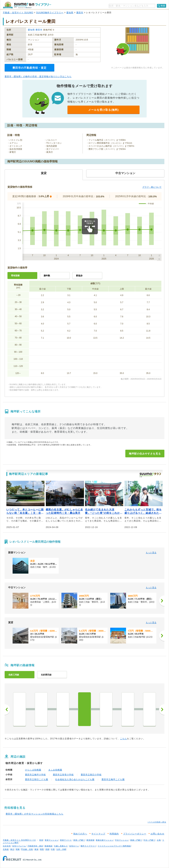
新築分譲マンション (105, 840)
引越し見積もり (61, 846)
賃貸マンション (52, 840)
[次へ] (162, 601)
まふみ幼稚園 (55, 770)
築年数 (47, 276)
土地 (159, 840)
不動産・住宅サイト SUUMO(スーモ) (19, 840)
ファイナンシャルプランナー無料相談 (114, 846)
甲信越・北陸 (27, 849)
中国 (53, 849)
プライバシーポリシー (135, 834)
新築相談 (48, 846)
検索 (163, 6)
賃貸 (41, 840)
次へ (162, 710)
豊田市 (80, 13)
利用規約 (114, 834)
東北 (12, 849)
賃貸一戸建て (79, 840)
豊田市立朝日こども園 (37, 779)
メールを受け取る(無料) (103, 110)
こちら (123, 739)
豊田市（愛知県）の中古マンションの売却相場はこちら (35, 814)
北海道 (6, 849)
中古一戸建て (149, 840)
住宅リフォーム (19, 846)
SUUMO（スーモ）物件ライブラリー (27, 5)
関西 (42, 849)
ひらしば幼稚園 (33, 770)
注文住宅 (7, 846)
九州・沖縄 (61, 849)
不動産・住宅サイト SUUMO (18, 13)
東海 (36, 849)
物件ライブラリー (88, 846)
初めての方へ (80, 834)
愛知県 (70, 13)
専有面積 (15, 276)
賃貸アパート (66, 840)
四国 (47, 849)
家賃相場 (90, 840)
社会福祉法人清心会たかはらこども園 (75, 779)
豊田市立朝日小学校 (91, 775)
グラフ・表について (152, 187)
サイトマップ (98, 834)
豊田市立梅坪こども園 (113, 779)
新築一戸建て (136, 840)
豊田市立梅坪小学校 (35, 775)
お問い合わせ (157, 834)
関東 (18, 849)
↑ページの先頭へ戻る (157, 822)
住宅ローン (74, 846)
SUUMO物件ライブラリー (50, 13)
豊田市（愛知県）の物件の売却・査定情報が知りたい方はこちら (38, 76)
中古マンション (122, 840)
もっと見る (151, 553)
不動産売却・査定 (35, 846)
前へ (7, 710)
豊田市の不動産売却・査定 (29, 68)
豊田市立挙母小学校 (63, 775)
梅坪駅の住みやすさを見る (145, 454)
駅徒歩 (79, 276)
